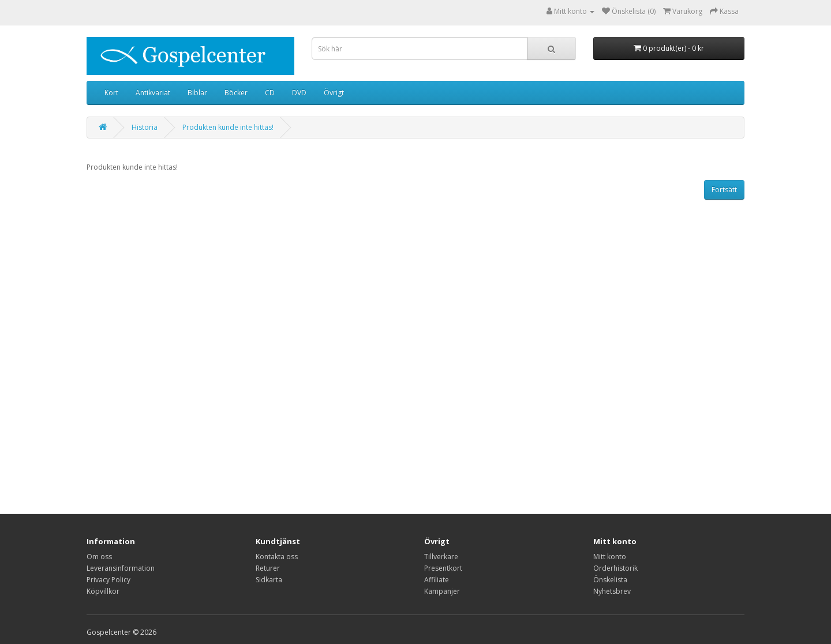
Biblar (197, 93)
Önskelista (610, 580)
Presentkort (443, 568)
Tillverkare (441, 557)
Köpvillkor (103, 591)
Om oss (99, 557)
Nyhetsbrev (612, 591)
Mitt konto (610, 557)
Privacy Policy (108, 580)
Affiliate (437, 580)
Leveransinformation (121, 568)
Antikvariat (153, 93)
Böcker (236, 93)
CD (270, 93)
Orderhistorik (615, 568)
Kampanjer (442, 591)
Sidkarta (269, 580)
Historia (145, 127)
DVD (299, 93)
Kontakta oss (277, 557)
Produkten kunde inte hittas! (228, 127)
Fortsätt (724, 190)
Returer (268, 568)
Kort (111, 93)
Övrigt (334, 93)
